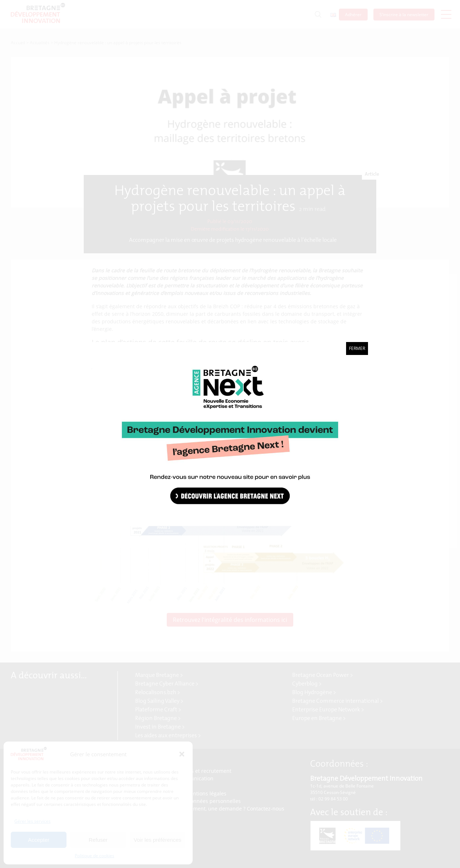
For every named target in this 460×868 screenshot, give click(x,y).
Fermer (357, 348)
